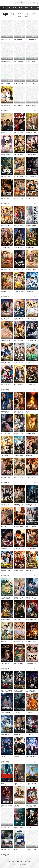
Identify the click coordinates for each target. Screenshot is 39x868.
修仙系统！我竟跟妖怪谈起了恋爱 (24, 341)
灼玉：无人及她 (6, 434)
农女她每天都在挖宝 (20, 292)
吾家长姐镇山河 (18, 571)
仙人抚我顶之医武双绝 (8, 598)
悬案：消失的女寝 (6, 691)
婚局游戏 (16, 757)
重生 (9, 8)
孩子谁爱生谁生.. (31, 40)
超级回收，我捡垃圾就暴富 (9, 571)
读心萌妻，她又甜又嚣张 (21, 527)
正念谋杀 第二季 (31, 784)
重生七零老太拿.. (19, 84)
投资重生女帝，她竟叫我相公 (10, 319)
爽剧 (21, 8)
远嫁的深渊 (17, 735)
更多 (36, 111)
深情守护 (29, 456)
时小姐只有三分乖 (19, 549)
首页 (3, 8)
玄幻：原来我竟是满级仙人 (9, 363)
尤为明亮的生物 (31, 850)
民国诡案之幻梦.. (31, 106)
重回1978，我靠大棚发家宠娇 (10, 292)
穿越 (15, 8)
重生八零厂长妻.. (31, 84)
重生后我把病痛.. (6, 84)
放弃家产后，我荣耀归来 (21, 505)
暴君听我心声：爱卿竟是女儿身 (10, 385)
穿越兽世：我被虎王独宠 (8, 248)
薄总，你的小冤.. (19, 106)
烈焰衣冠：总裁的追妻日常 (22, 478)
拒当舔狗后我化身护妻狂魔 (9, 505)
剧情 (27, 17)
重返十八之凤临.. (31, 62)
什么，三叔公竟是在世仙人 (22, 385)
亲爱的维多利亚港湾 (32, 434)
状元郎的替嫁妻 (31, 664)
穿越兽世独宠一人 (19, 248)
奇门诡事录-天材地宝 (33, 735)
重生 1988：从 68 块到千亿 (9, 133)
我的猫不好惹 (5, 735)
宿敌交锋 (29, 828)
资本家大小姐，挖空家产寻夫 (10, 828)
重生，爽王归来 (18, 155)
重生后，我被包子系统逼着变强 (10, 155)
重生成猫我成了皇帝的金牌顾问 (10, 199)
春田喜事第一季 (18, 664)
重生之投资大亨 (6, 106)
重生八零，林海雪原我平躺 (22, 226)
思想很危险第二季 (6, 806)
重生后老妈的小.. (19, 40)
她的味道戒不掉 (6, 549)
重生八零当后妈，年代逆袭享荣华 (11, 270)
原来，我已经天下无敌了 (8, 226)
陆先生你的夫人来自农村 (8, 456)
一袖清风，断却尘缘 (20, 456)
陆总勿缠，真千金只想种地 (9, 478)
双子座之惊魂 (18, 713)
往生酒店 (4, 757)
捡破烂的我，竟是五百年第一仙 (23, 363)
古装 (12, 17)
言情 (26, 8)
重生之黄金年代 (6, 62)
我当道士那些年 (18, 691)
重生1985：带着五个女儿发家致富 (24, 199)
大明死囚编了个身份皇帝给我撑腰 (11, 620)
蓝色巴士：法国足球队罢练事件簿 (11, 850)
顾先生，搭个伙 (18, 434)
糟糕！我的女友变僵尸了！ (9, 713)
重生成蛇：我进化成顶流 (8, 177)
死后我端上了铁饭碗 (20, 270)
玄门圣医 (4, 642)
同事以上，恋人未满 (20, 784)
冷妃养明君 (17, 620)
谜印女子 (4, 784)
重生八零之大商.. (19, 62)
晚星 (28, 412)
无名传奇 (16, 806)
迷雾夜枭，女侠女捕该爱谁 (22, 598)
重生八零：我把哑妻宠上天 (22, 133)
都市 (32, 8)
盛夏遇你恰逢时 (18, 412)
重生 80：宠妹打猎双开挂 (21, 177)
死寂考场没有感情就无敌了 (22, 642)
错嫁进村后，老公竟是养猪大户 (10, 341)
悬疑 (20, 17)
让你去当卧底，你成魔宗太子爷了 (11, 664)
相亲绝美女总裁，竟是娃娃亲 (22, 319)
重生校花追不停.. (6, 40)
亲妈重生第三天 (31, 713)
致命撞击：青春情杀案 (20, 828)
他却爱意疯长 (5, 412)
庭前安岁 (4, 527)
